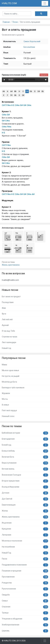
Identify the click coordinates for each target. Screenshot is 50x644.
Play (4, 80)
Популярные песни (14, 358)
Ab (4, 91)
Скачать (44, 75)
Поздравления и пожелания (25, 565)
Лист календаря (9, 342)
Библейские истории (25, 433)
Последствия (8, 302)
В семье (5, 405)
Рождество (25, 583)
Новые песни (10, 290)
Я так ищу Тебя (8, 331)
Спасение (25, 607)
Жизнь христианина (11, 265)
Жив (4, 308)
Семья (25, 601)
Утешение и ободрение (25, 619)
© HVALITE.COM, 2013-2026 (14, 641)
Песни (15, 22)
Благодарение (25, 439)
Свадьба (25, 595)
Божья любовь (25, 451)
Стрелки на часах (10, 337)
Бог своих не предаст (11, 297)
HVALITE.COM (9, 3)
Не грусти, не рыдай (11, 376)
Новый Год (25, 553)
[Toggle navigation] (45, 3)
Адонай (5, 325)
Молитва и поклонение (25, 541)
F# (11, 95)
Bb (15, 91)
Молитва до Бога (9, 382)
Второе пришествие (25, 481)
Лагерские (25, 535)
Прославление (25, 577)
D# (39, 91)
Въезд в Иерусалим (25, 487)
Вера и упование (25, 463)
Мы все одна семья (10, 370)
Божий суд (25, 445)
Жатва (25, 511)
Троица (25, 613)
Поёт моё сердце (9, 410)
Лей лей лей (7, 319)
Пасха (25, 559)
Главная (6, 22)
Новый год (6, 348)
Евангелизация (25, 505)
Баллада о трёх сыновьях (13, 388)
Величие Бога (25, 457)
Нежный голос (8, 416)
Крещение (25, 529)
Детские (25, 493)
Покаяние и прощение (25, 571)
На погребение (25, 547)
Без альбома (29, 47)
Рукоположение (25, 589)
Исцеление (25, 523)
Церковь (25, 631)
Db (31, 91)
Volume (45, 80)
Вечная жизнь (25, 469)
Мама (4, 365)
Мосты (5, 399)
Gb (15, 95)
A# (11, 91)
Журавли (6, 393)
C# (27, 91)
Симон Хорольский (32, 41)
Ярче (4, 314)
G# (23, 95)
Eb (43, 91)
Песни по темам (12, 426)
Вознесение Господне (25, 475)
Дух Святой (25, 499)
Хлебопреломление (25, 625)
